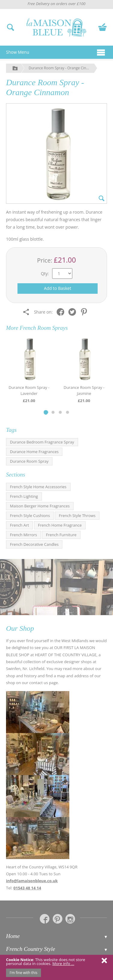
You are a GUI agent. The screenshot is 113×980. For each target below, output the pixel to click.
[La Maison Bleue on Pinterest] (58, 919)
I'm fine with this (24, 973)
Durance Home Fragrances (34, 452)
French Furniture (61, 535)
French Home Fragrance (60, 525)
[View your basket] (102, 26)
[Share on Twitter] (74, 312)
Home (13, 936)
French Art (19, 525)
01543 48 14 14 (27, 888)
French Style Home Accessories (38, 487)
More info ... (63, 963)
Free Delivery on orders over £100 (56, 4)
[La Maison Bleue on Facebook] (45, 919)
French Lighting (24, 496)
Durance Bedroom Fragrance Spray (42, 442)
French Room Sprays (44, 328)
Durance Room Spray (29, 461)
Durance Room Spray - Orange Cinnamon (63, 68)
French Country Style (31, 949)
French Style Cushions (30, 516)
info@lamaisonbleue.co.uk (32, 881)
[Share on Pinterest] (85, 312)
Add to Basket (58, 288)
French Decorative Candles (34, 544)
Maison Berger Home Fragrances (40, 506)
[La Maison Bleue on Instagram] (70, 919)
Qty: (45, 274)
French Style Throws (77, 516)
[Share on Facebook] (62, 312)
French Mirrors (24, 535)
